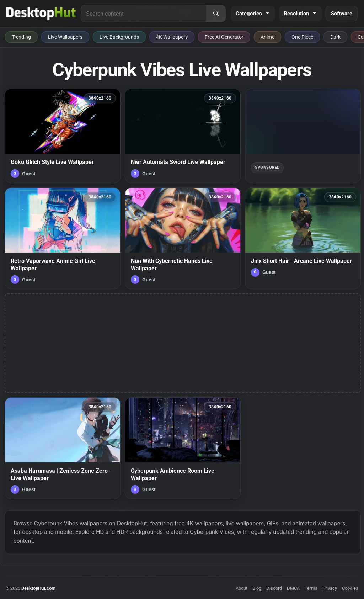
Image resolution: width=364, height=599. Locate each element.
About (242, 588)
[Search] (216, 14)
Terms (311, 588)
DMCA (293, 588)
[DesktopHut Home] (41, 14)
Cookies (350, 588)
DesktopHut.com (38, 588)
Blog (257, 588)
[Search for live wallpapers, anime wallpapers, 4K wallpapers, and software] (144, 14)
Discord (274, 588)
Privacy (330, 588)
